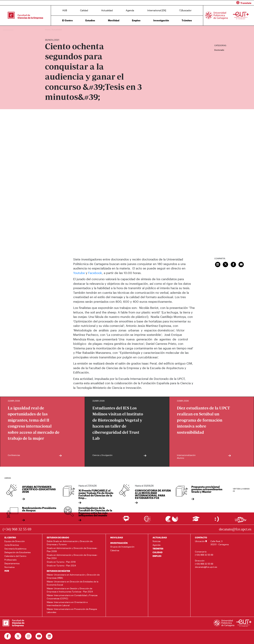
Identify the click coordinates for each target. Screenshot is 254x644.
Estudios (90, 20)
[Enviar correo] (241, 264)
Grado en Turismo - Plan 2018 (61, 562)
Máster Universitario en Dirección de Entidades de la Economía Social (72, 583)
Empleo (136, 20)
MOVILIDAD (117, 537)
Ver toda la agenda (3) (241, 490)
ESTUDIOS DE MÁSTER (58, 571)
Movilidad (114, 20)
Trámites (187, 20)
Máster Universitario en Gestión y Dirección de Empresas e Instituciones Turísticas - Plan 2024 (70, 590)
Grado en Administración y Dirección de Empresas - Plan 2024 (72, 556)
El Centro (67, 20)
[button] (192, 3)
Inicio (48, 29)
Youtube (79, 273)
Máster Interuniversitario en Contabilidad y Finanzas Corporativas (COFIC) (72, 597)
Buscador (185, 10)
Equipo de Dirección (15, 541)
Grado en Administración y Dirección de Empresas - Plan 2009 (72, 550)
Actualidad (107, 10)
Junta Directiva (12, 545)
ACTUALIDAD (160, 537)
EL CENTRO (10, 537)
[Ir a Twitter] (18, 636)
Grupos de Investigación (122, 547)
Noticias (157, 541)
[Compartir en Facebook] (233, 264)
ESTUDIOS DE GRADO (58, 537)
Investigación (161, 20)
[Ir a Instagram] (28, 636)
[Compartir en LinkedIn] (218, 264)
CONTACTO (201, 537)
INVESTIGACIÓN (119, 543)
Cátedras (115, 550)
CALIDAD (158, 552)
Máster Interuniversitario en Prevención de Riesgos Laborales (72, 611)
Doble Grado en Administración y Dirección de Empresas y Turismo (70, 543)
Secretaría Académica (15, 549)
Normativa (9, 567)
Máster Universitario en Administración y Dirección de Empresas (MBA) (73, 576)
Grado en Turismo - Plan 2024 (61, 565)
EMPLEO (157, 556)
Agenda (130, 10)
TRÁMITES (158, 549)
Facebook (95, 273)
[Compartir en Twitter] (226, 264)
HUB (65, 10)
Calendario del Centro (15, 556)
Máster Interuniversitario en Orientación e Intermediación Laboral (67, 604)
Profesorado (10, 560)
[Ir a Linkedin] (49, 636)
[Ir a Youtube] (39, 636)
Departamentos (12, 563)
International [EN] (157, 10)
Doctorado (219, 50)
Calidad (84, 10)
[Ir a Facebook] (8, 636)
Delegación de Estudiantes (18, 552)
